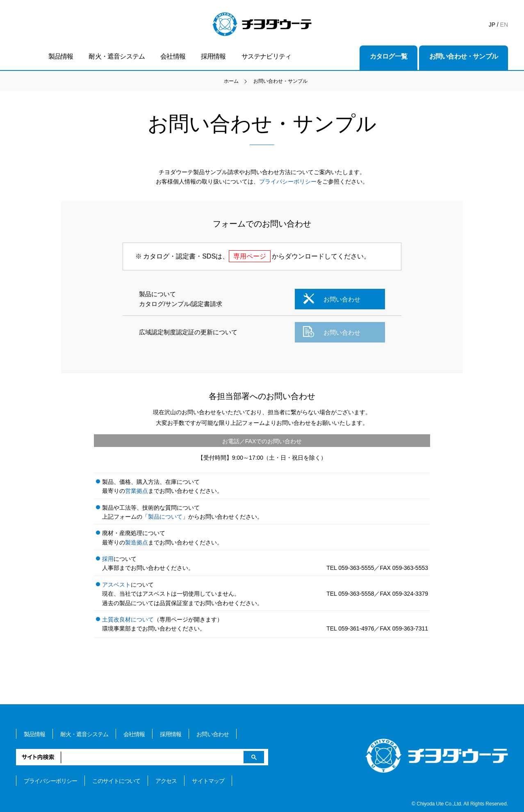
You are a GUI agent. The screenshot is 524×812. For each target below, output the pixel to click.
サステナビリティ (267, 56)
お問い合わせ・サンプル (464, 56)
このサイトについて (116, 781)
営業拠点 (137, 491)
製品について (165, 517)
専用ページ (250, 256)
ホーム (231, 81)
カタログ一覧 (388, 56)
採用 (108, 559)
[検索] (142, 757)
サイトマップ (208, 781)
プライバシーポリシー (288, 181)
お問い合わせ (331, 299)
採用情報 (213, 56)
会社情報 (173, 56)
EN (504, 25)
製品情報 (61, 56)
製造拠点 (137, 542)
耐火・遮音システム (117, 56)
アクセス (166, 781)
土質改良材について (128, 619)
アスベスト (116, 585)
